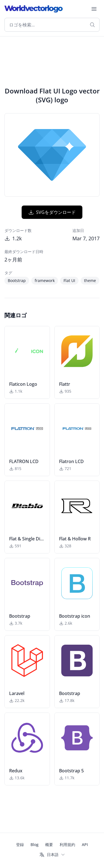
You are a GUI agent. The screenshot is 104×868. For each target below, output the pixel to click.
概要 (49, 844)
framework (45, 280)
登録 (20, 844)
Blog (35, 844)
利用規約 (67, 844)
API (85, 844)
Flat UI (69, 280)
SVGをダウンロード (52, 212)
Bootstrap (17, 280)
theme (90, 280)
